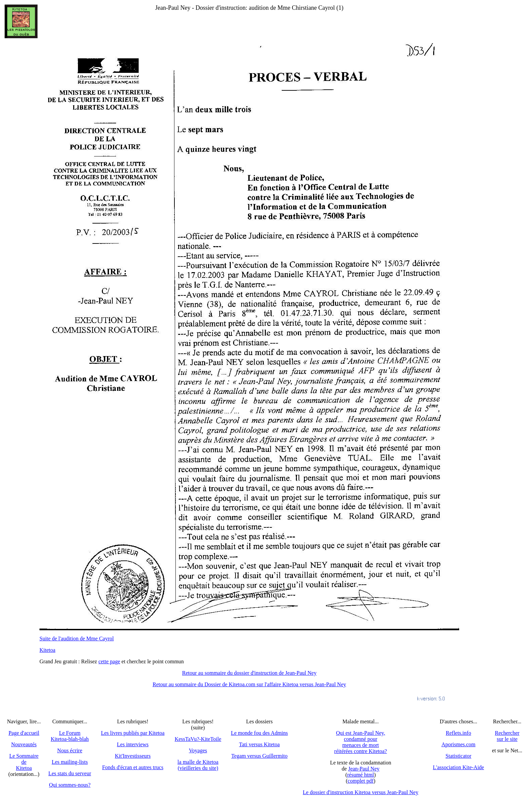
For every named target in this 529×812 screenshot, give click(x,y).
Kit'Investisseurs (133, 756)
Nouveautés (24, 744)
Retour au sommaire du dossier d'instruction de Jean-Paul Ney (249, 673)
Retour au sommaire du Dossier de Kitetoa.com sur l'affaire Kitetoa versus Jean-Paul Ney (249, 684)
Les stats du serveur (70, 773)
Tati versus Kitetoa (260, 744)
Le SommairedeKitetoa (24, 762)
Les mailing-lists (70, 762)
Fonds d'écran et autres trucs (133, 767)
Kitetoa (47, 650)
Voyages (198, 750)
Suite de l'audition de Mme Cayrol (77, 639)
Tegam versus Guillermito (259, 756)
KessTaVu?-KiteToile (198, 739)
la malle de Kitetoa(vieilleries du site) (198, 765)
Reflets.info (458, 733)
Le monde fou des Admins (259, 733)
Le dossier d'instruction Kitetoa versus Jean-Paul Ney (361, 792)
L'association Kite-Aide (458, 767)
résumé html (361, 775)
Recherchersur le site (507, 736)
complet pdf (360, 781)
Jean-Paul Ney (364, 769)
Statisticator (458, 756)
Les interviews (133, 744)
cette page (109, 661)
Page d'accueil (24, 733)
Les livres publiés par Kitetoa (133, 733)
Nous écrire (70, 750)
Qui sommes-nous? (70, 785)
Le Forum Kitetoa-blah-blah (70, 736)
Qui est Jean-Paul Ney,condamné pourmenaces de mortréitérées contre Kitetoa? (361, 742)
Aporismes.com (458, 744)
